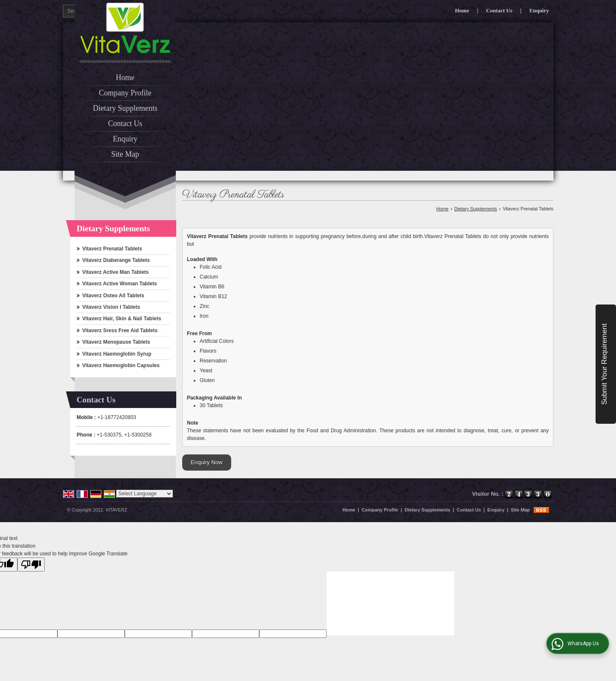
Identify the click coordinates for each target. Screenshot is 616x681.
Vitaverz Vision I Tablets (111, 307)
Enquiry (539, 10)
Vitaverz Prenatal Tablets (112, 249)
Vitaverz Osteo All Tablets (113, 296)
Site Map (125, 154)
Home (462, 10)
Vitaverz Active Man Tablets (116, 272)
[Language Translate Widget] (145, 494)
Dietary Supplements (125, 108)
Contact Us (499, 10)
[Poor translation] (31, 565)
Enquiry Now (207, 462)
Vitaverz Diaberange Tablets (116, 260)
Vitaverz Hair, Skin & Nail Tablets (122, 319)
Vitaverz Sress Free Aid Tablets (120, 330)
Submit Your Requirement (604, 364)
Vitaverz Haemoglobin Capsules (121, 365)
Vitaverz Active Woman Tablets (120, 284)
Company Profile (125, 93)
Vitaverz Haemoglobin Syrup (117, 354)
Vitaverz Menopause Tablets (116, 342)
